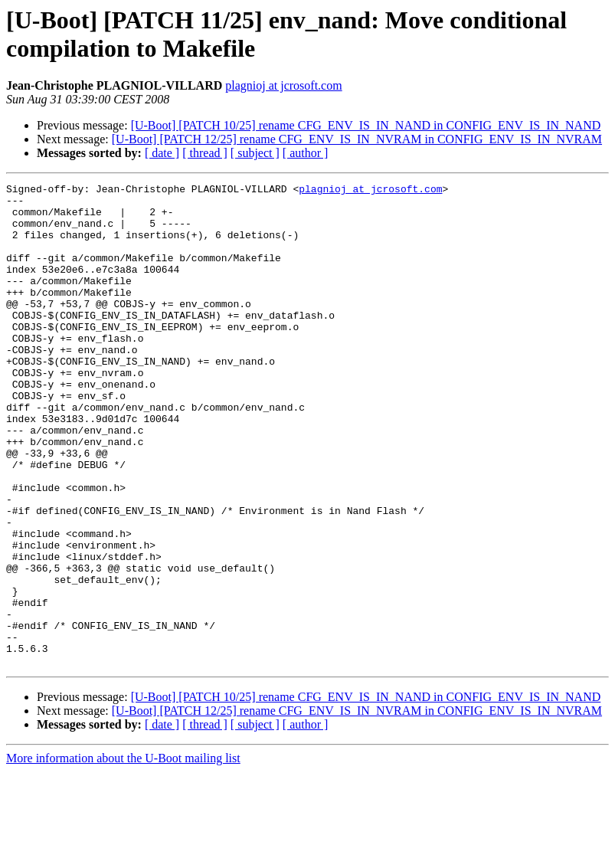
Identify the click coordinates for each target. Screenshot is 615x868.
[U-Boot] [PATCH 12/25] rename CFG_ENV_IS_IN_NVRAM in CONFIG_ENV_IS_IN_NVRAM (357, 139)
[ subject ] (255, 153)
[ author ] (306, 153)
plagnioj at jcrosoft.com (283, 85)
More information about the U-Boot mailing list (123, 855)
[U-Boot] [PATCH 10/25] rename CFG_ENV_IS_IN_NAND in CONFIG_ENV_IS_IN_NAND (366, 125)
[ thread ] (205, 153)
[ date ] (162, 153)
